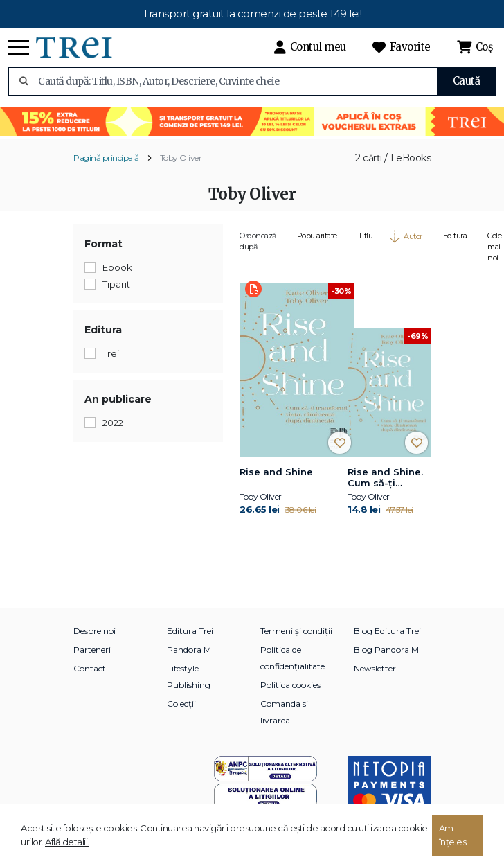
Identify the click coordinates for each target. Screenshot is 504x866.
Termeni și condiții (296, 631)
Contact (90, 668)
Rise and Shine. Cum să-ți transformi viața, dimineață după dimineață (388, 478)
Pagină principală (106, 158)
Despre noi (94, 631)
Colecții (181, 704)
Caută (467, 81)
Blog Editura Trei (387, 631)
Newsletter (375, 668)
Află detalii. (67, 842)
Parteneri (92, 649)
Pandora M (189, 649)
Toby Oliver (181, 158)
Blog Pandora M (386, 649)
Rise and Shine (276, 472)
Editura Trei (190, 631)
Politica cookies (290, 685)
